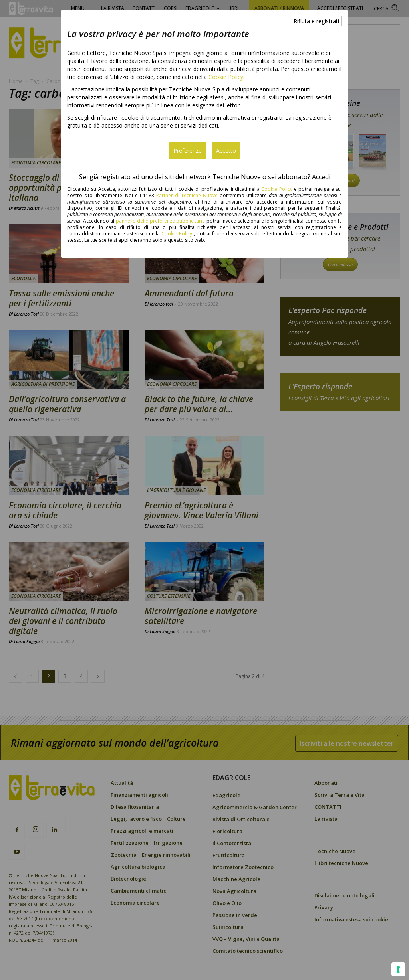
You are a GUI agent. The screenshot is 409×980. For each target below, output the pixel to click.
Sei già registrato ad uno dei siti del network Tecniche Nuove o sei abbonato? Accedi (205, 177)
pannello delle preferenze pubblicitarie (161, 221)
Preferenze (188, 151)
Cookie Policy (226, 77)
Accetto (226, 151)
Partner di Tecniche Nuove (188, 195)
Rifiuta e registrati (316, 21)
